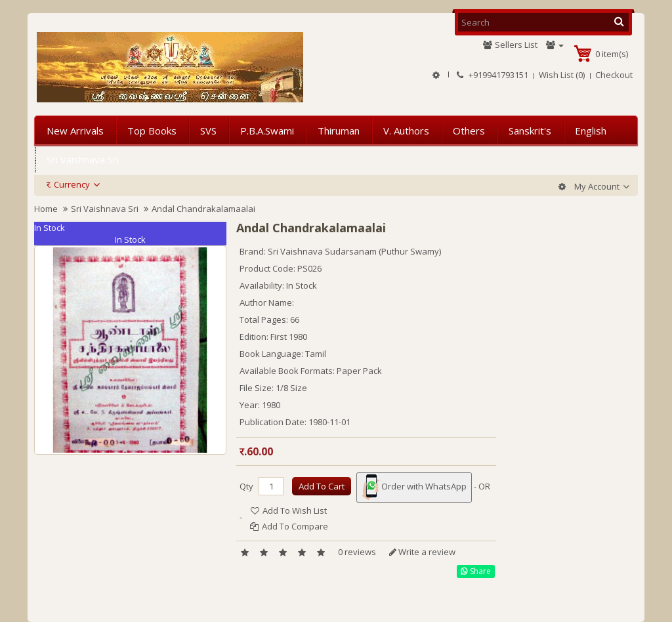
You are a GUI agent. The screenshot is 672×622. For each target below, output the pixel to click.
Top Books (152, 131)
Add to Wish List (289, 510)
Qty (246, 486)
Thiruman (339, 131)
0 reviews (357, 552)
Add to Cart (322, 486)
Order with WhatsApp (414, 487)
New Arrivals (75, 131)
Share (476, 571)
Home (46, 209)
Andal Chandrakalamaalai (203, 209)
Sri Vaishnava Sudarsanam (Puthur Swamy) (354, 251)
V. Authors (406, 131)
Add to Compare (289, 526)
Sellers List (510, 45)
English (591, 131)
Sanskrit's (530, 131)
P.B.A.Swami (267, 131)
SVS (208, 131)
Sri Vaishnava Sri (83, 159)
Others (469, 131)
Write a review (422, 552)
